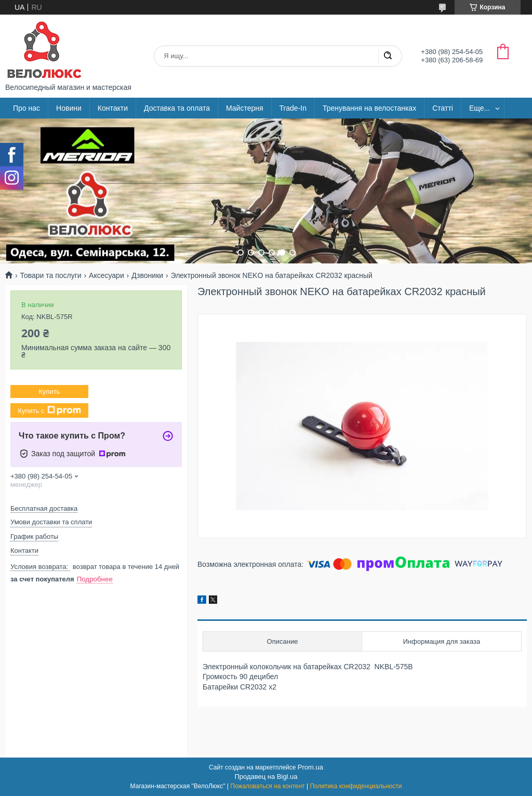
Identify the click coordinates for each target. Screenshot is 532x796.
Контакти (113, 108)
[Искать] (388, 56)
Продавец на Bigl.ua (266, 777)
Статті (443, 108)
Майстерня (245, 108)
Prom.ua (310, 767)
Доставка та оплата (177, 108)
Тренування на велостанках (369, 108)
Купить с (49, 410)
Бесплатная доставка (44, 508)
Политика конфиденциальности (356, 786)
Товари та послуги (50, 275)
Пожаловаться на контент (267, 786)
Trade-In (293, 108)
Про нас (26, 108)
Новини (69, 108)
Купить (49, 392)
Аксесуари (107, 275)
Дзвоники (147, 275)
